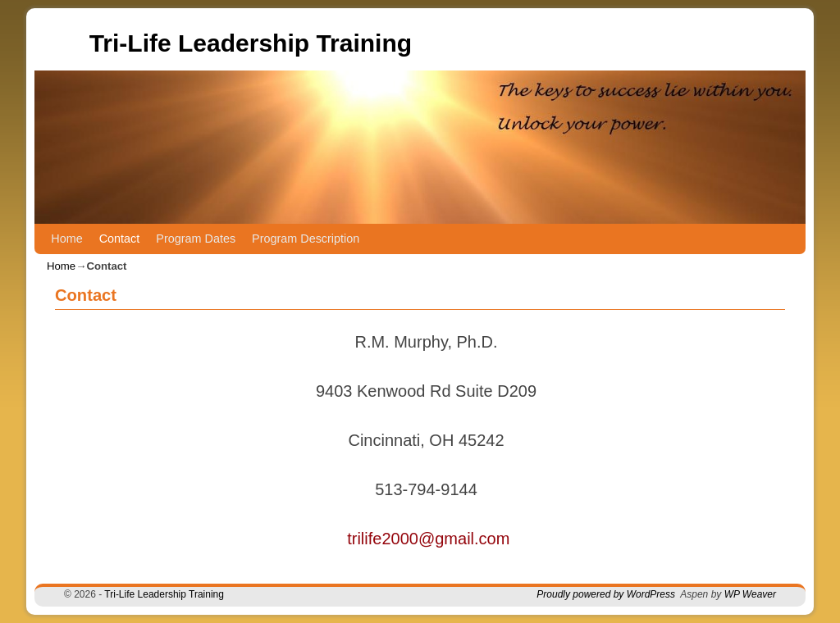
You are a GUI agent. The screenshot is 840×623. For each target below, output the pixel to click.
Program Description (306, 239)
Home (66, 239)
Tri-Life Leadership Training (251, 43)
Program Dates (196, 239)
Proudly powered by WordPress (606, 594)
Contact (120, 239)
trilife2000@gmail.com (428, 539)
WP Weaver (750, 594)
